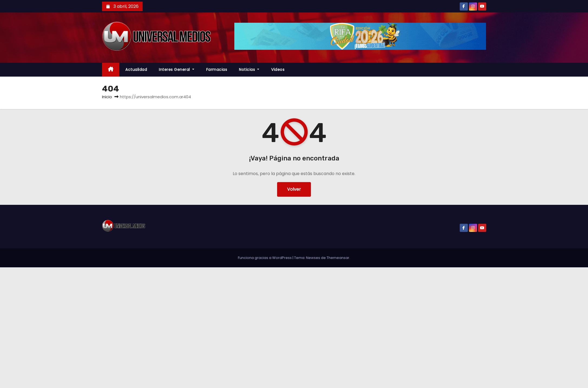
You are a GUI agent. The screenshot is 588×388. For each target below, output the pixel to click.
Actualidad (136, 70)
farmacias (217, 70)
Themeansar (338, 258)
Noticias (249, 70)
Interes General (177, 70)
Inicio (107, 97)
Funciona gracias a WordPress (265, 258)
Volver (294, 189)
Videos (278, 70)
